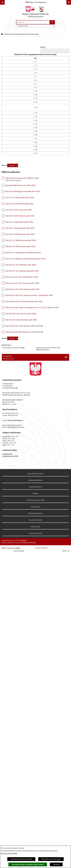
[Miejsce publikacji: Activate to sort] (50, 59)
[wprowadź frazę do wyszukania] (33, 22)
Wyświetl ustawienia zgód (51, 859)
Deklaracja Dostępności (36, 829)
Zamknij (56, 864)
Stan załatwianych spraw (35, 789)
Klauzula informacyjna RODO (21, 859)
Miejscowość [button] (63, 59)
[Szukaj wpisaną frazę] (52, 22)
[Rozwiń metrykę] (13, 481)
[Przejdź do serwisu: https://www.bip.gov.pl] (35, 2)
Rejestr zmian (36, 822)
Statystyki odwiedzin (36, 836)
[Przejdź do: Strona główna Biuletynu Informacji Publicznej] (2, 34)
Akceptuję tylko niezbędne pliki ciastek (28, 864)
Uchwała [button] (10, 59)
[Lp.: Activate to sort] (4, 59)
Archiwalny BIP (7, 770)
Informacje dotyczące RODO (9, 853)
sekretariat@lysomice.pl (15, 736)
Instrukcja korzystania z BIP (36, 816)
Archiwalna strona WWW (10, 772)
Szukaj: (43, 47)
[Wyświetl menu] (69, 2)
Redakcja (36, 809)
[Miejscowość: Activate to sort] (63, 59)
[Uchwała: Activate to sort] (24, 59)
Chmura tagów (35, 842)
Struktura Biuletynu (35, 802)
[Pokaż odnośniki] (2, 2)
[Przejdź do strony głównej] (36, 12)
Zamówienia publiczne (35, 796)
